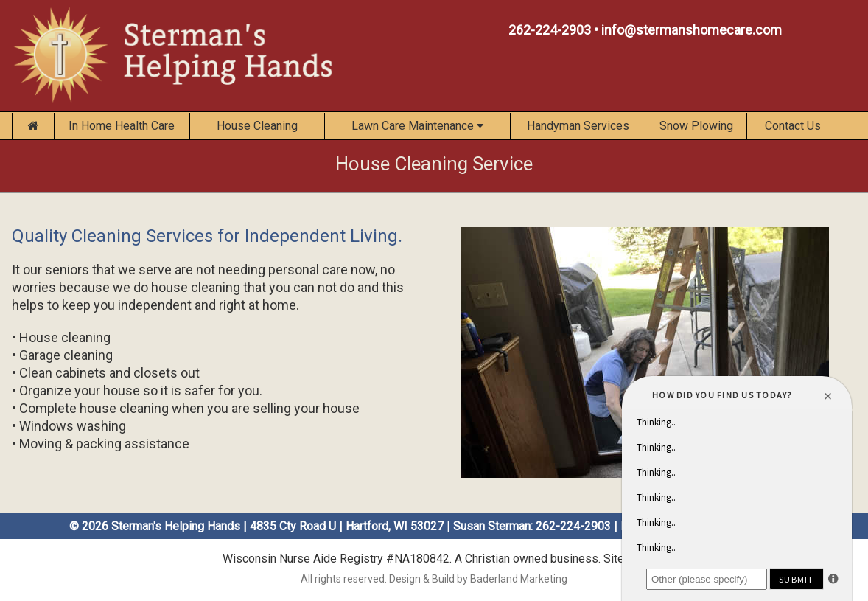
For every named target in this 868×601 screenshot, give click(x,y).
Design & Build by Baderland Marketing (478, 579)
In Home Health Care (122, 126)
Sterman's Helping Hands (176, 526)
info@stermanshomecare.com (692, 30)
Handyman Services (578, 126)
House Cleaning (257, 126)
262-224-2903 (550, 30)
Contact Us (793, 126)
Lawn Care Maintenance (417, 126)
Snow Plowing (696, 126)
